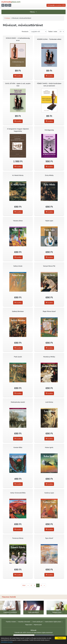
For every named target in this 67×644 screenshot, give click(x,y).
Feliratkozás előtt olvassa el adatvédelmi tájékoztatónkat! (34, 633)
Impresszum (38, 625)
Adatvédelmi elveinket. (7, 642)
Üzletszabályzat (37, 622)
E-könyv (7, 18)
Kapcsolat (29, 625)
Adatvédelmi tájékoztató (53, 622)
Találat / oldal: (53, 32)
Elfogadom (60, 638)
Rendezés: (25, 32)
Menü (33, 12)
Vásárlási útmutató (24, 622)
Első (24, 585)
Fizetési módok (11, 622)
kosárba (18, 76)
